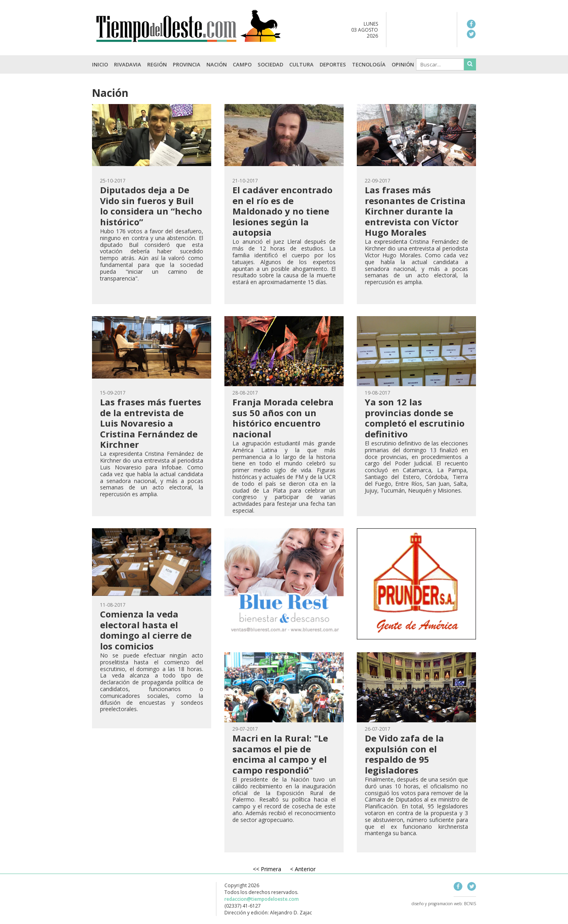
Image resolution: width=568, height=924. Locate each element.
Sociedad (270, 64)
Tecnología (369, 64)
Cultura (301, 64)
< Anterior (303, 869)
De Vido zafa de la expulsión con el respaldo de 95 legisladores (404, 754)
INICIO (100, 64)
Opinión (403, 64)
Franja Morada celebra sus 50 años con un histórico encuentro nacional (283, 418)
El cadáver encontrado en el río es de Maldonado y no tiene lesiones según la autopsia (282, 211)
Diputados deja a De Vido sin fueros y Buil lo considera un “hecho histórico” (151, 205)
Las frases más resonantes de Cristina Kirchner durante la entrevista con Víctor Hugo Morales (415, 211)
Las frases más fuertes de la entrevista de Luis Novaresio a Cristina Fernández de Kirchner (151, 423)
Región (157, 64)
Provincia (187, 64)
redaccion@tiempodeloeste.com (262, 899)
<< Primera (267, 869)
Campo (242, 64)
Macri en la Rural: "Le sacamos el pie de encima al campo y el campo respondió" (280, 754)
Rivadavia (128, 64)
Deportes (333, 64)
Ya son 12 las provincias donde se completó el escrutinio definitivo (415, 418)
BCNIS (470, 904)
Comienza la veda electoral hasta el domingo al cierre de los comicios (146, 630)
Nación (217, 64)
